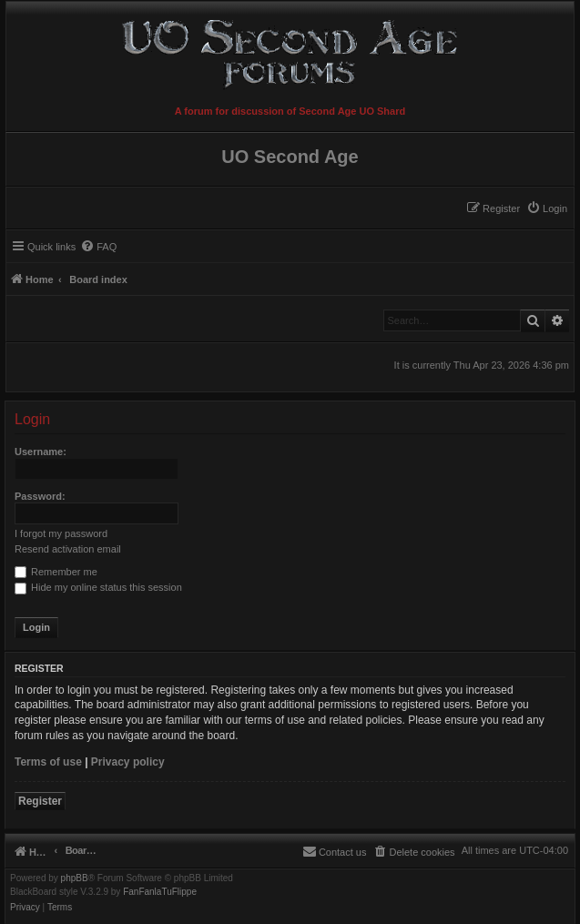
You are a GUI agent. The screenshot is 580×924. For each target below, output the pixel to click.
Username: (41, 452)
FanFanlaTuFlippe (160, 892)
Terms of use (48, 762)
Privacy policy (128, 762)
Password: (40, 496)
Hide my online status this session (98, 587)
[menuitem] (547, 208)
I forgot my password (61, 533)
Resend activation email (68, 549)
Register (40, 801)
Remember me (56, 572)
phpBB (75, 878)
